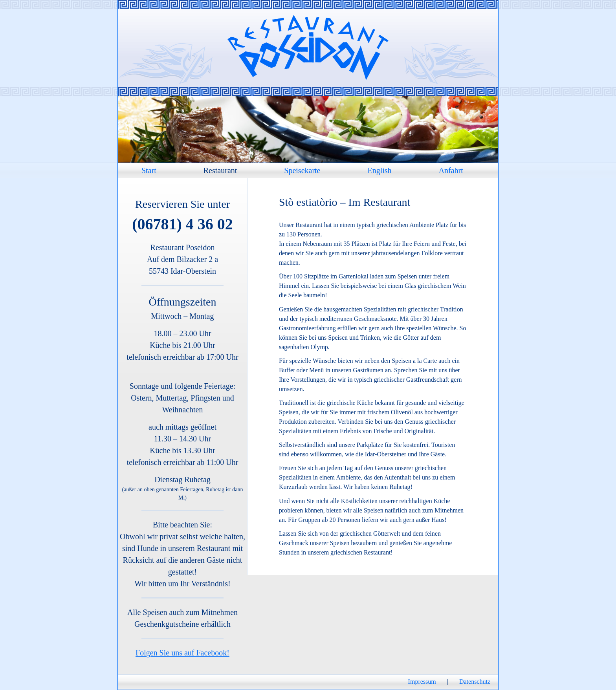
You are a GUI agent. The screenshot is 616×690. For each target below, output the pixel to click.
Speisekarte (302, 170)
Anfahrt (451, 170)
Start (149, 170)
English (380, 170)
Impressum (422, 682)
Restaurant (220, 170)
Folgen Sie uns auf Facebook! (182, 653)
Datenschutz (475, 682)
